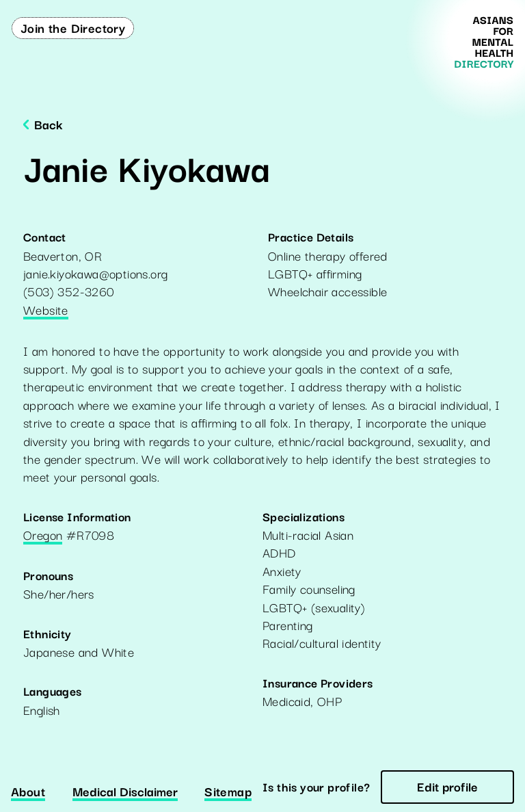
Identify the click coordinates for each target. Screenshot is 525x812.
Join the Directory (73, 27)
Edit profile (447, 786)
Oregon (43, 536)
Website (46, 311)
